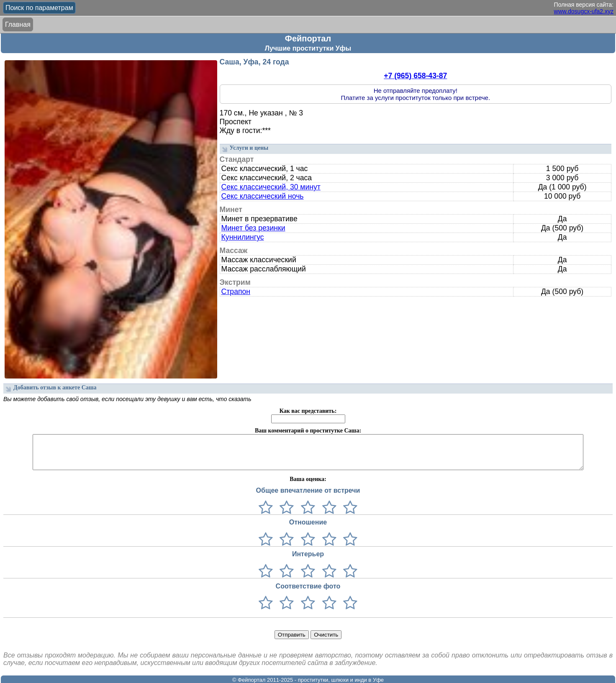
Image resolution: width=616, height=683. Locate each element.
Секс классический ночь (263, 196)
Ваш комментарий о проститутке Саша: (308, 431)
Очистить (326, 635)
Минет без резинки (253, 228)
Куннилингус (243, 237)
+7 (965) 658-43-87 (415, 76)
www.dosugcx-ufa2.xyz (584, 11)
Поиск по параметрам (39, 8)
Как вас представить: (308, 411)
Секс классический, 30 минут (271, 187)
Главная (18, 24)
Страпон (236, 292)
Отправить (292, 635)
